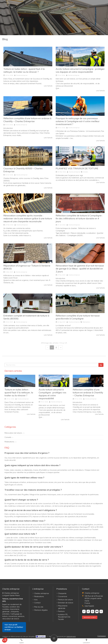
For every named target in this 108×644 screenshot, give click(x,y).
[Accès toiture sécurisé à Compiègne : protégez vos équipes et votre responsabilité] (80, 56)
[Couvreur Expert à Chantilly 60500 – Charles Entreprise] (28, 156)
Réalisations (9, 442)
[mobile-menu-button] (54, 638)
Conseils (8, 437)
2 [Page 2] (56, 347)
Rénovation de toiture (13, 433)
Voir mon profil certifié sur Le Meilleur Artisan (14, 627)
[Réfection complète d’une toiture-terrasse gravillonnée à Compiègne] (80, 303)
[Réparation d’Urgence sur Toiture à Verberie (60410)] (28, 253)
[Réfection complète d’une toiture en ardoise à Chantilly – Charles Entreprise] (28, 106)
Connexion (102, 636)
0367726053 (89, 606)
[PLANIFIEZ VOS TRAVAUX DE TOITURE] (80, 156)
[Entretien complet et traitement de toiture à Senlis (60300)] (28, 303)
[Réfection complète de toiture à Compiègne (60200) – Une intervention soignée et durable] (80, 203)
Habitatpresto (71, 636)
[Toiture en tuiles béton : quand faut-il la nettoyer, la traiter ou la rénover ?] (28, 56)
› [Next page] (60, 347)
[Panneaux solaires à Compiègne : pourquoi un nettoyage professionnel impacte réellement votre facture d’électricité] (80, 106)
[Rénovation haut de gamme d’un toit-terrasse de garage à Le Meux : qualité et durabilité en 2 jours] (80, 253)
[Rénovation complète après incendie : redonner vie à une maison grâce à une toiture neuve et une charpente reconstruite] (28, 203)
